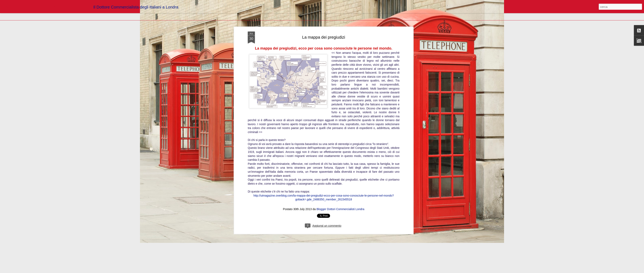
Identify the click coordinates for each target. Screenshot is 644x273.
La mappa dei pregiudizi (324, 37)
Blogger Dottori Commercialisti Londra (341, 209)
